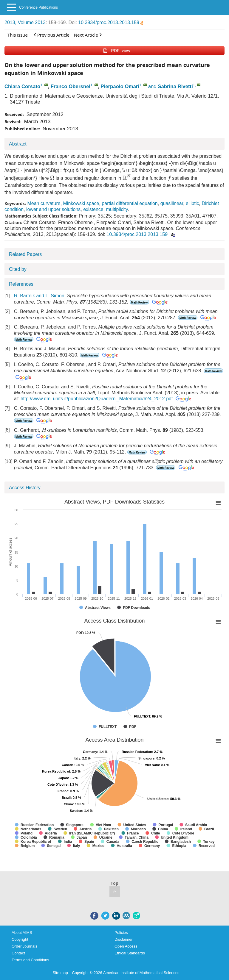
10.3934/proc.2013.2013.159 (111, 22)
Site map (60, 973)
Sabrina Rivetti (175, 86)
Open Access (126, 946)
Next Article (88, 35)
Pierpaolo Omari (120, 86)
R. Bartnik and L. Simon (39, 296)
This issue (18, 35)
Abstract (18, 144)
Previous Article (52, 35)
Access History (25, 488)
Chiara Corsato (22, 86)
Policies (121, 933)
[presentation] (52, 178)
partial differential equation (130, 203)
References (21, 284)
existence (93, 209)
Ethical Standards (130, 953)
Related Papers (25, 254)
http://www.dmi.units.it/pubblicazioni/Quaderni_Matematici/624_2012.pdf (97, 399)
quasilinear (172, 203)
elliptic (192, 203)
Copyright (20, 939)
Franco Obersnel (71, 86)
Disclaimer (124, 939)
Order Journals (24, 946)
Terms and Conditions (30, 960)
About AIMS (22, 933)
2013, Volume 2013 (25, 22)
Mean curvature (44, 203)
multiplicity (117, 209)
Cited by (18, 269)
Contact (18, 953)
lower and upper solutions (53, 209)
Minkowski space (81, 203)
